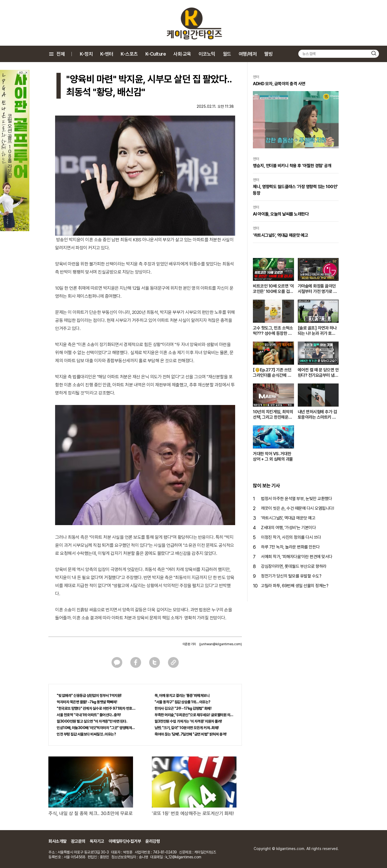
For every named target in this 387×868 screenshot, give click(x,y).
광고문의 (78, 841)
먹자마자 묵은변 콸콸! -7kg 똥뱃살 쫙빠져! (87, 702)
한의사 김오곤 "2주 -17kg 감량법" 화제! (183, 708)
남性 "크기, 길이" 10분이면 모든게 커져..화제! (187, 728)
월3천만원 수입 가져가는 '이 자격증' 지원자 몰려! (188, 721)
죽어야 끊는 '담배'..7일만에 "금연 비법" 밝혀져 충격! (191, 734)
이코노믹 (207, 54)
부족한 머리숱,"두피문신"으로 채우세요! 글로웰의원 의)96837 (194, 715)
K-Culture (156, 54)
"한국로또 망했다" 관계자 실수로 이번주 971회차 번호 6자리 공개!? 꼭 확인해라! (96, 708)
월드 (227, 54)
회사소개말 (58, 841)
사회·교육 (182, 54)
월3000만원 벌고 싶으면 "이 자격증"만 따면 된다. (92, 721)
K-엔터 (107, 54)
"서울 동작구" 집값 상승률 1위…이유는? (182, 702)
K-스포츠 (129, 54)
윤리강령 (153, 841)
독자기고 (97, 841)
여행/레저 (248, 54)
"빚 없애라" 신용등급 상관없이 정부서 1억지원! (89, 695)
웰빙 (268, 54)
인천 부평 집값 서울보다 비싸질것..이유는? (86, 734)
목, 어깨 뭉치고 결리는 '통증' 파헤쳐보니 (182, 695)
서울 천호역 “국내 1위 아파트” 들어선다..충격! (89, 715)
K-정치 (86, 54)
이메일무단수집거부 (125, 841)
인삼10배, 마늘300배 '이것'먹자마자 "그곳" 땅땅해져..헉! (96, 728)
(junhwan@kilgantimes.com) (221, 644)
